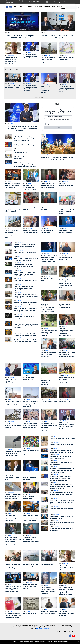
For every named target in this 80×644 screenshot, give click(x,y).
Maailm (20, 136)
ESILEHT (17, 6)
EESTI (35, 6)
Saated (29, 52)
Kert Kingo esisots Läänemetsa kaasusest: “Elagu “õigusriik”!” (66, 307)
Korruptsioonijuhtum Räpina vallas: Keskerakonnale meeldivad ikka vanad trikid (11, 235)
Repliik (20, 257)
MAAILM (40, 6)
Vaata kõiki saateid (40, 97)
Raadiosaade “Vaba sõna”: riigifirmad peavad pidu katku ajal (31, 587)
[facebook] (45, 2)
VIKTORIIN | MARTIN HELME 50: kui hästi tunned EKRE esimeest (30, 188)
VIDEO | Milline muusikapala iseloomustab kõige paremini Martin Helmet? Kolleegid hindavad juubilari (25, 165)
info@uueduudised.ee (68, 2)
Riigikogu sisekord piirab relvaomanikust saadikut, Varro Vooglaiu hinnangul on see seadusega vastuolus (62, 471)
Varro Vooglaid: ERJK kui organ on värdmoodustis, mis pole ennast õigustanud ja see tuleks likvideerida (25, 289)
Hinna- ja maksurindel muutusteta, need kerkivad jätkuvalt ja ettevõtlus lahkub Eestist (62, 503)
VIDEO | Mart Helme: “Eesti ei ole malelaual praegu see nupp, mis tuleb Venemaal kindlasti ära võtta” (49, 260)
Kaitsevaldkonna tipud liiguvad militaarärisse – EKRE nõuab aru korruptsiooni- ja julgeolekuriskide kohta (26, 267)
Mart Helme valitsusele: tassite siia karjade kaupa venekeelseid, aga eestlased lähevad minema (24, 275)
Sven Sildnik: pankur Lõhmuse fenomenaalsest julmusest (49, 208)
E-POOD (63, 7)
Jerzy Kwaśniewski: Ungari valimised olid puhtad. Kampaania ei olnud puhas (67, 355)
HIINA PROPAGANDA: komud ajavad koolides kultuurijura (30, 208)
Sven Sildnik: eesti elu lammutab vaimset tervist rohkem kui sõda (67, 404)
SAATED (30, 6)
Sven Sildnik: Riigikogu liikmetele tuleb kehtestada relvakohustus (31, 540)
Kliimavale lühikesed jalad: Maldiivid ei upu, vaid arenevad (31, 567)
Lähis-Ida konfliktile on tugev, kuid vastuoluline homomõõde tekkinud (30, 426)
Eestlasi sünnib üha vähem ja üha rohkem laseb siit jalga (31, 453)
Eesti (10, 33)
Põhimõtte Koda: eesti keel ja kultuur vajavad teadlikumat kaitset (13, 404)
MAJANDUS (47, 6)
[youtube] (47, 2)
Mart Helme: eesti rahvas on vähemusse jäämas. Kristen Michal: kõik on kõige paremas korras (26, 311)
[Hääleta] (58, 128)
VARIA (53, 6)
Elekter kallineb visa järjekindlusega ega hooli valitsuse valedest (12, 210)
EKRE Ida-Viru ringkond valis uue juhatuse (62, 439)
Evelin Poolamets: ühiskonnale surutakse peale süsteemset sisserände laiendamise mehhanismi (26, 326)
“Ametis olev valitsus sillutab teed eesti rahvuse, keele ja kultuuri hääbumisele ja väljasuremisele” (13, 542)
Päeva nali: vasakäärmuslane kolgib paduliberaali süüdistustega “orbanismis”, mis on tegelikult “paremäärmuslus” (66, 334)
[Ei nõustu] (78, 642)
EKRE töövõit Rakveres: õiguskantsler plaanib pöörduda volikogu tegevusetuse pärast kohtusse (26, 297)
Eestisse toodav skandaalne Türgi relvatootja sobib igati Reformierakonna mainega (26, 319)
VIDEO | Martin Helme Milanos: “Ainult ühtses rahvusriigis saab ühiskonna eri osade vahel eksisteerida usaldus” (61, 495)
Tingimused (65, 642)
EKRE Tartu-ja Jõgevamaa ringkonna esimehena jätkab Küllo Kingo (12, 567)
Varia (20, 162)
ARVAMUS (23, 6)
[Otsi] (71, 7)
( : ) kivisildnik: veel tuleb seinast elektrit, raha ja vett (66, 568)
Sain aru (60, 642)
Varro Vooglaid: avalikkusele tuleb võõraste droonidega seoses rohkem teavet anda (66, 284)
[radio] (58, 117)
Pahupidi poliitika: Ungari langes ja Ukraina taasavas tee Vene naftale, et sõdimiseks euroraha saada (25, 139)
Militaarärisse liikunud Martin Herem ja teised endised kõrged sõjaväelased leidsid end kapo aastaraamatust (66, 592)
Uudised (29, 184)
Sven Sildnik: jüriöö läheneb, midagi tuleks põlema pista (66, 258)
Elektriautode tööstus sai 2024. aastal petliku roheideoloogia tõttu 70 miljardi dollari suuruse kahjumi (62, 487)
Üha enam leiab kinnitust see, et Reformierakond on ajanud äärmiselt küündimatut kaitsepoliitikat (49, 428)
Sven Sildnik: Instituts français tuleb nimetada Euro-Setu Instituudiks (48, 186)
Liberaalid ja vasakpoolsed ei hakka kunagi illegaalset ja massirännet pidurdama (25, 247)
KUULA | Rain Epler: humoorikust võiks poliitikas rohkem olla (29, 380)
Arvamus (47, 33)
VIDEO (58, 6)
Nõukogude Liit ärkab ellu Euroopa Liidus (26, 145)
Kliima (47, 376)
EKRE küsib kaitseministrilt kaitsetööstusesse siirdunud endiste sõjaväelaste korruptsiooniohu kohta (25, 334)
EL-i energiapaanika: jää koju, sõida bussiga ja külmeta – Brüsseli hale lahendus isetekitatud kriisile (60, 479)
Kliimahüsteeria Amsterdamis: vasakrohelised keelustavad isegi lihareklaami (46, 381)
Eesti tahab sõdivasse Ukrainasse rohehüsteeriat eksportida (13, 426)
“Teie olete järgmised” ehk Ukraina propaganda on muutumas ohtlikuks (13, 497)
